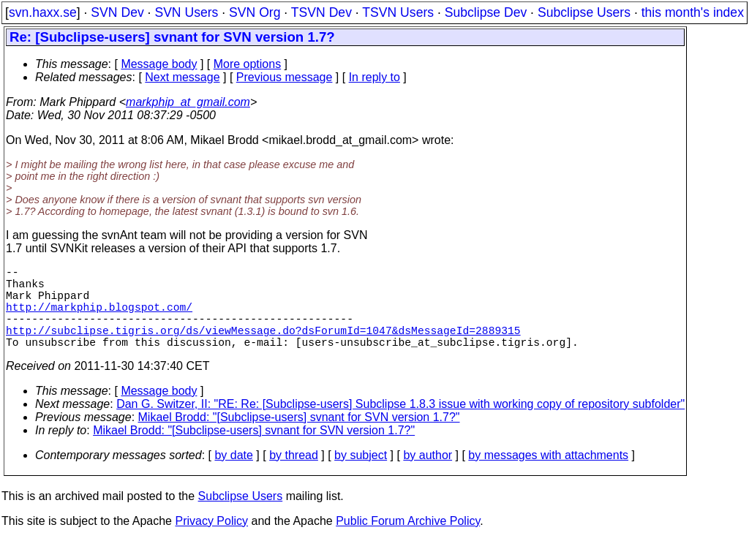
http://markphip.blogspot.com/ (99, 318)
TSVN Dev (321, 12)
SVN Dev (117, 12)
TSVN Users (398, 12)
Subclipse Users (584, 12)
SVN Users (186, 12)
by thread (294, 476)
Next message (182, 77)
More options (248, 64)
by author (428, 476)
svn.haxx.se (43, 12)
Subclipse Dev (486, 12)
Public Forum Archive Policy (408, 541)
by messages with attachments (548, 476)
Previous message (285, 77)
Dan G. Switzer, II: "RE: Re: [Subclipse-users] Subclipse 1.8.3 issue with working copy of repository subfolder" (400, 424)
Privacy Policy (211, 541)
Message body (159, 64)
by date (233, 476)
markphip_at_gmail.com (188, 102)
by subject (361, 476)
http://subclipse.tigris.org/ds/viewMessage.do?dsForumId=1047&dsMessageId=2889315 (263, 347)
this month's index (693, 12)
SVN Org (255, 12)
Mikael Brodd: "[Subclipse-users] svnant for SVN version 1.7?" (299, 438)
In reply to (374, 77)
